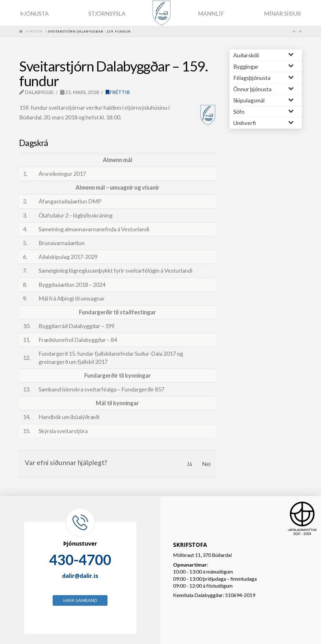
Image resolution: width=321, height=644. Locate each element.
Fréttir (118, 92)
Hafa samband (80, 600)
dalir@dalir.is (80, 576)
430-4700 (80, 560)
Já (189, 464)
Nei (206, 464)
